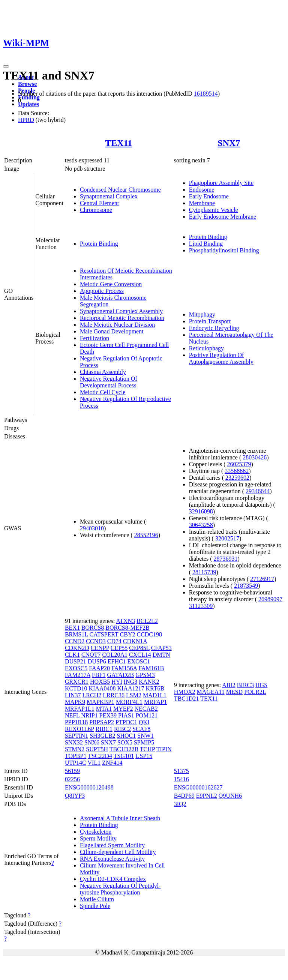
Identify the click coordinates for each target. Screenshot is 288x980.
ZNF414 (112, 763)
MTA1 (104, 709)
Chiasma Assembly (103, 372)
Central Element (99, 203)
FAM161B (151, 668)
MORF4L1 (129, 702)
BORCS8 (93, 628)
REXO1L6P (79, 729)
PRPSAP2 (102, 722)
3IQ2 (180, 804)
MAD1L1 (155, 695)
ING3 (130, 682)
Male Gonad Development (112, 331)
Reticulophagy (206, 348)
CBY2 (128, 634)
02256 (72, 779)
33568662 (237, 471)
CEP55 (119, 648)
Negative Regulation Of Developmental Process (109, 382)
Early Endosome (209, 196)
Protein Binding (99, 244)
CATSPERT (104, 634)
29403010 (92, 528)
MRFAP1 (155, 702)
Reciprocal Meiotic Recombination (122, 318)
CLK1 (72, 655)
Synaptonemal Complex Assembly (121, 311)
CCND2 (75, 641)
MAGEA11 (211, 692)
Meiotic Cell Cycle (103, 392)
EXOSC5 (76, 668)
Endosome (202, 190)
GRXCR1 (77, 682)
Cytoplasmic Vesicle (214, 210)
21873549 (246, 586)
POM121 (147, 715)
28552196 (146, 535)
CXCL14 (140, 655)
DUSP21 (76, 661)
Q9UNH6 (230, 796)
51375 (181, 771)
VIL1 (94, 763)
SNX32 (74, 742)
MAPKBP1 (100, 702)
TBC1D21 (187, 699)
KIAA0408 (102, 688)
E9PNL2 (207, 796)
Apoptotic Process (102, 291)
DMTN (161, 655)
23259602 (237, 478)
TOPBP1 (76, 756)
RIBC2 (122, 729)
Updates (28, 104)
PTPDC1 (126, 722)
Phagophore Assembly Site (221, 183)
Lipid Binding (206, 244)
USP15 (144, 756)
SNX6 (92, 742)
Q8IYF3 (75, 796)
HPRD (26, 120)
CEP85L (139, 648)
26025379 (239, 464)
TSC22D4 (100, 756)
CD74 (114, 641)
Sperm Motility (98, 838)
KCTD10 (76, 688)
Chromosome (96, 210)
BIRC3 (245, 685)
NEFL (72, 715)
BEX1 (72, 628)
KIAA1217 (130, 688)
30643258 (201, 525)
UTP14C (76, 763)
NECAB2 (146, 709)
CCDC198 (149, 634)
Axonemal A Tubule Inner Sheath (120, 818)
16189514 (206, 94)
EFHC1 (117, 661)
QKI (144, 722)
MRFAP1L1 (80, 709)
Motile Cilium (97, 899)
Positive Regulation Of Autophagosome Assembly (221, 358)
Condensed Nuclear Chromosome (120, 190)
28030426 (255, 457)
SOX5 (125, 742)
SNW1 (145, 736)
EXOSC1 (139, 661)
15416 (181, 779)
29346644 (258, 491)
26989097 (270, 599)
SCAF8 (141, 729)
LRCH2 (92, 695)
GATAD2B (121, 675)
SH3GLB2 (102, 736)
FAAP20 (99, 668)
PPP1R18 (76, 722)
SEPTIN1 (76, 736)
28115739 (204, 572)
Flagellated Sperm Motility (112, 845)
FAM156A (124, 668)
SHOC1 (127, 736)
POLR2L (255, 692)
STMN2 (75, 749)
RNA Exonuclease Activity (112, 859)
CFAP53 (161, 648)
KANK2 (149, 682)
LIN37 (73, 695)
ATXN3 (125, 621)
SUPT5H (97, 749)
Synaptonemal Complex (109, 196)
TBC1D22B (124, 749)
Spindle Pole (95, 906)
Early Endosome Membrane (223, 217)
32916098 (201, 511)
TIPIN (164, 749)
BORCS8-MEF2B (127, 628)
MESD (234, 692)
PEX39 (108, 715)
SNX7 (229, 143)
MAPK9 (75, 702)
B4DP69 (184, 796)
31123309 (201, 606)
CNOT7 (91, 655)
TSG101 (124, 756)
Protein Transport (210, 321)
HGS (261, 685)
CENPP (100, 648)
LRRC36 (114, 695)
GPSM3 (145, 675)
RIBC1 (104, 729)
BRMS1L (76, 634)
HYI (117, 682)
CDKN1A (135, 641)
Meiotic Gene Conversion (111, 284)
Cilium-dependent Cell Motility (118, 852)
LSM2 (134, 695)
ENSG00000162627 (198, 787)
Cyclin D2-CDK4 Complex (113, 879)
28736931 (225, 559)
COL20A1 (115, 655)
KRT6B (155, 688)
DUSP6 (97, 661)
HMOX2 (185, 692)
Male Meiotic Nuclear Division (117, 325)
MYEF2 (123, 709)
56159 (72, 771)
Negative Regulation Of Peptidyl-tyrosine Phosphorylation (120, 889)
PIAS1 (126, 715)
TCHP (147, 749)
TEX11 (118, 143)
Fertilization (94, 338)
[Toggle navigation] (6, 66)
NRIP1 (89, 715)
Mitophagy (202, 314)
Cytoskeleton (96, 832)
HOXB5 (100, 682)
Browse (27, 84)
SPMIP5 (144, 742)
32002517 (227, 538)
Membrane (202, 203)
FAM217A (78, 675)
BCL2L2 (147, 621)
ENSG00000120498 (89, 787)
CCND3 (96, 641)
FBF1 (99, 675)
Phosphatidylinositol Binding (224, 250)
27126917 (262, 579)
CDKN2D (77, 648)
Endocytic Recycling (214, 328)
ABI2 (229, 685)
